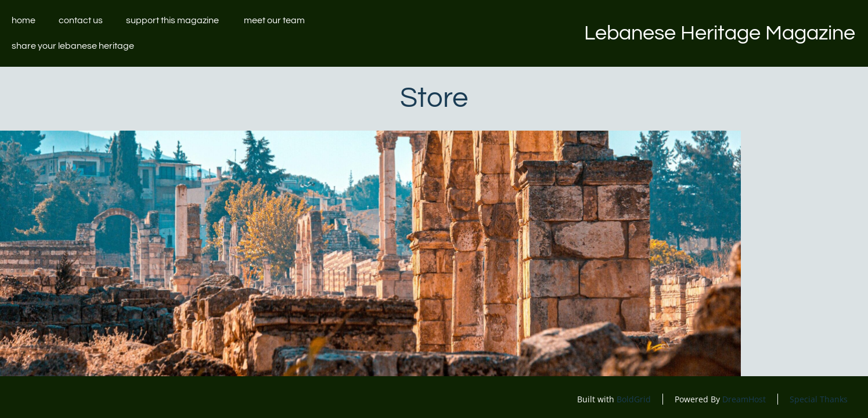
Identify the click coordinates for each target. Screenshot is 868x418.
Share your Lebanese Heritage (74, 46)
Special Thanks (819, 399)
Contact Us (81, 20)
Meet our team (274, 20)
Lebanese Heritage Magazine (720, 33)
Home (24, 20)
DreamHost (744, 399)
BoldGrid (634, 399)
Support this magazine (173, 20)
